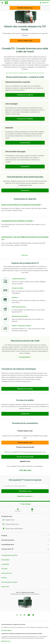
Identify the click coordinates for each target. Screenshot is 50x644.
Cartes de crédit (17, 287)
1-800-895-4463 (25, 469)
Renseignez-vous (25, 490)
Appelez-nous (9, 519)
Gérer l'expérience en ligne (9, 581)
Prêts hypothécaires (19, 306)
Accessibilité (5, 563)
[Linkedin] (33, 614)
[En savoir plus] (25, 356)
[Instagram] (24, 614)
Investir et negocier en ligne (21, 325)
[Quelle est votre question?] (25, 485)
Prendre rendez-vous (11, 523)
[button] (25, 94)
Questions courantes (25, 495)
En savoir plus (6, 630)
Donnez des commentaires (13, 528)
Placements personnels (20, 315)
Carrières (4, 577)
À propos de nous (7, 572)
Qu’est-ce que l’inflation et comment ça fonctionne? (21, 204)
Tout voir (25, 254)
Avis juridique (5, 559)
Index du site (5, 586)
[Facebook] (21, 614)
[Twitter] (17, 614)
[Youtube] (29, 614)
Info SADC (4, 568)
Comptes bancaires (18, 278)
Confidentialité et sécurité (9, 554)
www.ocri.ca (5, 640)
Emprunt (15, 297)
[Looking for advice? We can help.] (25, 8)
